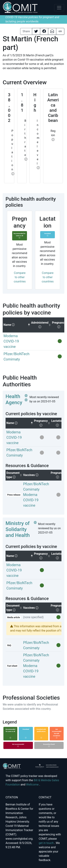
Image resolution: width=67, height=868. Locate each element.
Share (26, 31)
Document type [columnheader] (14, 475)
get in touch (46, 843)
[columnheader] (16, 325)
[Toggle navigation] (59, 8)
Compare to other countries (20, 277)
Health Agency (14, 399)
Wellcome (33, 785)
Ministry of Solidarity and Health (18, 529)
